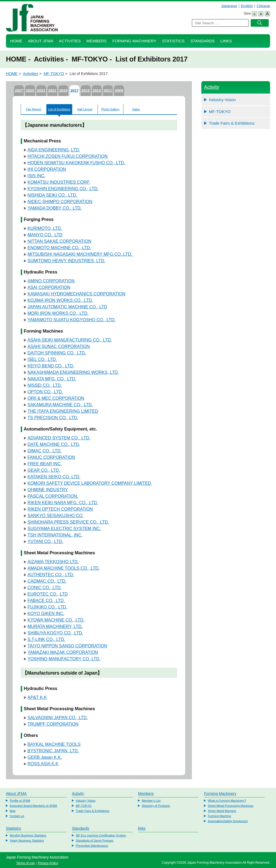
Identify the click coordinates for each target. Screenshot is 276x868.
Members (97, 41)
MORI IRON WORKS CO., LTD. (58, 313)
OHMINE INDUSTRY (48, 490)
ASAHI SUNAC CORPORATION (59, 346)
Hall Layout (85, 109)
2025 (30, 90)
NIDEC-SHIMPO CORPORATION (60, 202)
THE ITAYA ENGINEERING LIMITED (63, 411)
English (247, 6)
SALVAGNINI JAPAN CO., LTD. (58, 718)
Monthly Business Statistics (28, 835)
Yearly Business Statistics (27, 840)
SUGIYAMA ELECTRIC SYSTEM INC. (64, 529)
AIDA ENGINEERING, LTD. (54, 150)
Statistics (173, 41)
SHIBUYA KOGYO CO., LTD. (55, 633)
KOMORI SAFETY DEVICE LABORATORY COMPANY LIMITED (90, 483)
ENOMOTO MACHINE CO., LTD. (59, 248)
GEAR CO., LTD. (44, 470)
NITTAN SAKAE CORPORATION (59, 241)
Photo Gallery (111, 109)
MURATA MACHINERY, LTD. (55, 626)
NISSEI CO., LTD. (45, 385)
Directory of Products (156, 806)
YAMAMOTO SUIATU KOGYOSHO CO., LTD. (72, 320)
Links (226, 41)
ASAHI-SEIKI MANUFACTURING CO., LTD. (70, 340)
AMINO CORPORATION (51, 281)
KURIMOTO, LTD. (45, 228)
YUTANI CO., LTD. (45, 541)
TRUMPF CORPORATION (53, 724)
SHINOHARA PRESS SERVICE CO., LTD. (68, 522)
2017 (74, 90)
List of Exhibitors (59, 109)
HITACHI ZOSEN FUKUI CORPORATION (68, 156)
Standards (203, 41)
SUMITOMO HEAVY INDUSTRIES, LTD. (66, 261)
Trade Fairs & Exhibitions (232, 123)
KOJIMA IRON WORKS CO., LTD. (60, 300)
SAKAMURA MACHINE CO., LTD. (60, 405)
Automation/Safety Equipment (228, 821)
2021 (52, 90)
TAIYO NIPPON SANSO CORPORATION (67, 646)
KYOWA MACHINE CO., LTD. (56, 620)
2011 (108, 90)
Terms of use (25, 863)
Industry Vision (222, 100)
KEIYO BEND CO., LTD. (51, 366)
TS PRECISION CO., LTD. (53, 418)
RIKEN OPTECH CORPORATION (60, 509)
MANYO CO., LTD (45, 235)
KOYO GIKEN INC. (46, 614)
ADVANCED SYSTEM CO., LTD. (59, 438)
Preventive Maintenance (92, 846)
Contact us (17, 816)
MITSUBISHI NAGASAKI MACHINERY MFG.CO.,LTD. (80, 254)
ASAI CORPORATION (49, 287)
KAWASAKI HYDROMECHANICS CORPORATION (76, 294)
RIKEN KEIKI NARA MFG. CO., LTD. (63, 503)
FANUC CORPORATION (51, 457)
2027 (19, 90)
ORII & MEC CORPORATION (56, 398)
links (142, 828)
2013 (97, 90)
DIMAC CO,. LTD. (45, 451)
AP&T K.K (37, 697)
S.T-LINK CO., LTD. (46, 639)
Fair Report (34, 109)
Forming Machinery (134, 41)
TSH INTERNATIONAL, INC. (55, 535)
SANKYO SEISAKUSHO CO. (56, 516)
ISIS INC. (37, 176)
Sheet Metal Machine (222, 811)
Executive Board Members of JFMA (33, 806)
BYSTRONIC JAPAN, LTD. (53, 751)
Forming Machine (219, 816)
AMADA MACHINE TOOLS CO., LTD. (64, 568)
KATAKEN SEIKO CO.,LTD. (54, 477)
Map (13, 811)
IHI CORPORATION (47, 169)
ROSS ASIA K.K (43, 764)
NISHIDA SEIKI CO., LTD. (52, 195)
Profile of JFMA (20, 801)
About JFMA (41, 41)
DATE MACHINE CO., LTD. (54, 444)
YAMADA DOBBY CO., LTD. (55, 208)
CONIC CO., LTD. (45, 588)
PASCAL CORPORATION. (53, 496)
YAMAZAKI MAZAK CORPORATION (63, 652)
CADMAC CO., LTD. (47, 581)
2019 (63, 90)
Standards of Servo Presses (94, 840)
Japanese (229, 6)
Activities (70, 41)
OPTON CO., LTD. (45, 392)
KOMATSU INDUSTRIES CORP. (59, 182)
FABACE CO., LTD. (46, 601)
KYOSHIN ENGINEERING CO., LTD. (63, 189)
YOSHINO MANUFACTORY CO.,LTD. (64, 659)
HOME (16, 41)
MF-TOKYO (54, 74)
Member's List (151, 801)
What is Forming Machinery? (227, 801)
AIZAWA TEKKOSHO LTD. (53, 562)
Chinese (263, 6)
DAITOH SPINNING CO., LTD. (57, 353)
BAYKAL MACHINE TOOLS (54, 744)
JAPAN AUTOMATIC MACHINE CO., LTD (67, 307)
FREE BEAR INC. (45, 464)
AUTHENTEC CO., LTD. (51, 575)
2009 (119, 90)
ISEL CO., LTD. (42, 359)
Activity (212, 87)
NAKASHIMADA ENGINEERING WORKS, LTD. (73, 372)
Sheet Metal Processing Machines (231, 806)
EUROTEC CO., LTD (48, 594)
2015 (86, 90)
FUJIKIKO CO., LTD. (47, 607)
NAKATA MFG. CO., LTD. (52, 379)
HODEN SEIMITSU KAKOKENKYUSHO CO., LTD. (76, 163)
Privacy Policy (48, 863)
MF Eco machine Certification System (101, 835)
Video (136, 109)
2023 (41, 90)
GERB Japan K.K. (45, 757)
